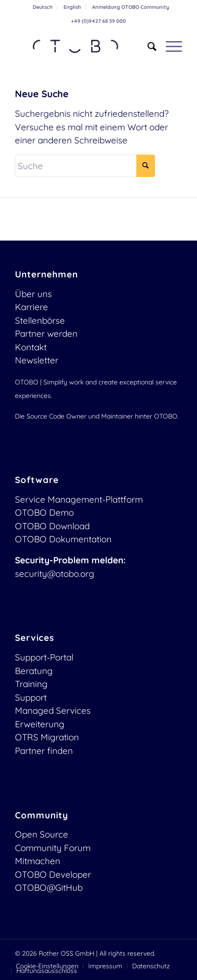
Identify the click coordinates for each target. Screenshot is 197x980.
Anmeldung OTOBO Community (130, 7)
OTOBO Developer (53, 874)
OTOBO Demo (44, 512)
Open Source (42, 834)
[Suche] (147, 46)
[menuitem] (43, 7)
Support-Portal (44, 657)
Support (31, 697)
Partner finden (44, 751)
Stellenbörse (40, 320)
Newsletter (37, 360)
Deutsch (42, 7)
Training (31, 684)
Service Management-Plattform (79, 499)
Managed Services (53, 710)
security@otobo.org (55, 574)
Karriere (32, 307)
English (72, 7)
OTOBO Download (52, 526)
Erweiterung (40, 724)
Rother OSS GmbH (67, 953)
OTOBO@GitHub (49, 888)
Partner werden (46, 334)
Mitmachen (38, 861)
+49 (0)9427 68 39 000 (98, 21)
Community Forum (53, 848)
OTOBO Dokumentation (63, 539)
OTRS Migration (47, 737)
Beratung (34, 671)
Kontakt (31, 347)
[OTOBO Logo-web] (82, 46)
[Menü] (169, 46)
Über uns (33, 294)
